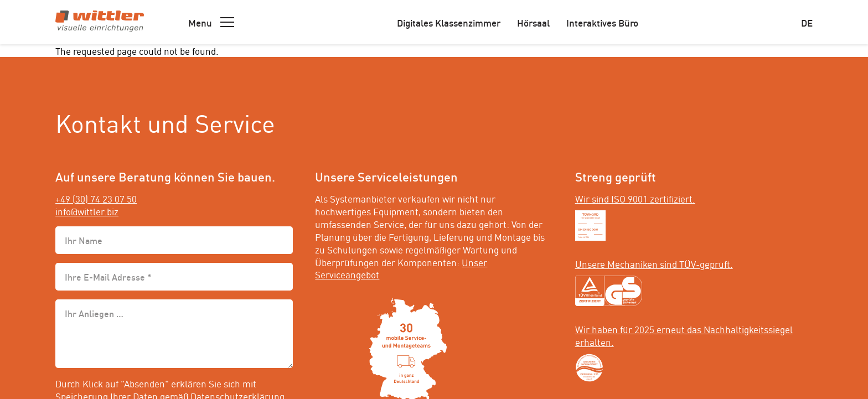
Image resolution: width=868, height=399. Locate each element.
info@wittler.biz (87, 211)
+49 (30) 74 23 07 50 (96, 198)
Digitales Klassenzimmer (449, 22)
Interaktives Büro (602, 22)
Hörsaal (533, 22)
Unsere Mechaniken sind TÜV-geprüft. (654, 263)
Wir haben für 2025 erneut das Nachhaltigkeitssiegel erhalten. (684, 335)
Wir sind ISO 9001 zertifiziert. (635, 198)
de (807, 22)
